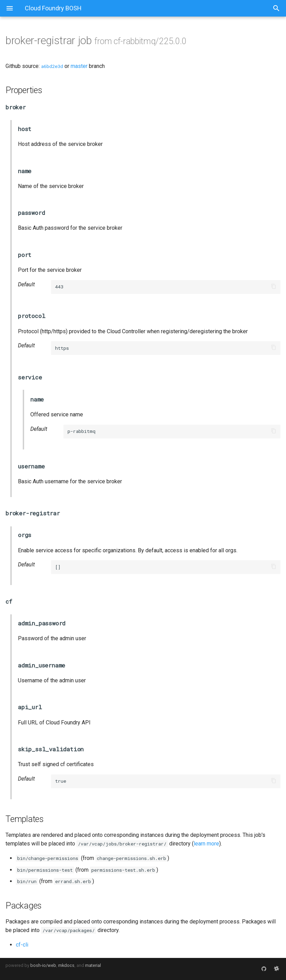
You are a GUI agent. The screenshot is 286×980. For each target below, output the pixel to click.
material (93, 965)
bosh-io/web (43, 965)
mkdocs (66, 965)
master (79, 66)
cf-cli (22, 945)
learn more (206, 844)
